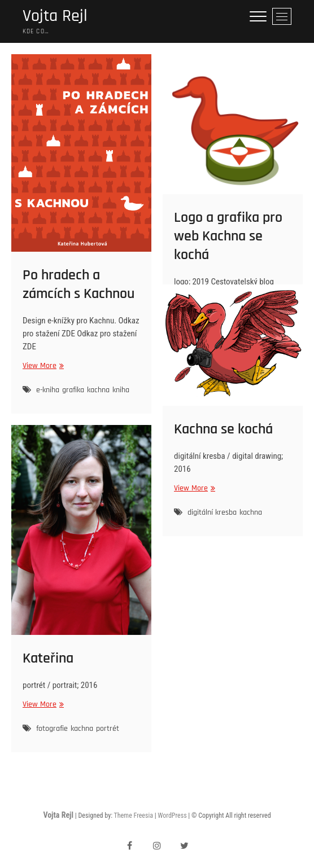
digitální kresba (212, 512)
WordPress (172, 816)
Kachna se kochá (223, 429)
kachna (98, 390)
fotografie (52, 729)
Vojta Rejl (55, 16)
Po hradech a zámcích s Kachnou (78, 284)
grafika (73, 390)
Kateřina (48, 658)
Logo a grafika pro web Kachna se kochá (228, 236)
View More (42, 366)
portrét (108, 729)
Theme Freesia (133, 816)
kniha (121, 390)
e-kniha (48, 390)
